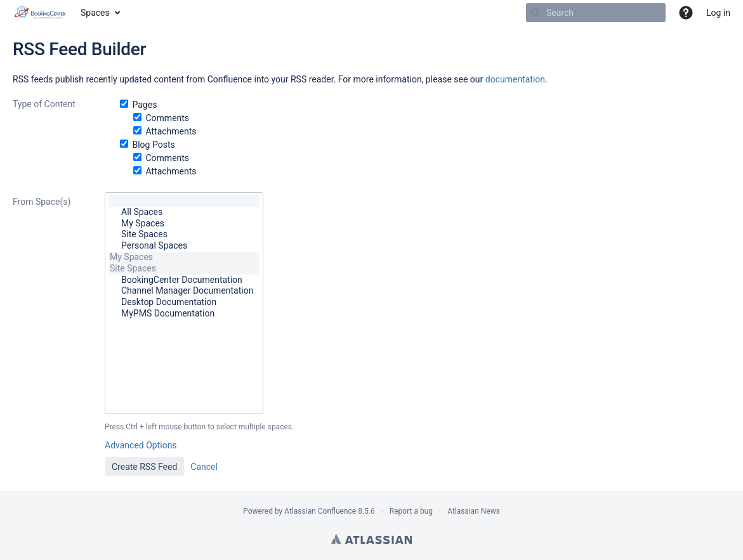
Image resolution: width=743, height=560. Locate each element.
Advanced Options (141, 445)
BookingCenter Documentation (184, 280)
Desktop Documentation (184, 303)
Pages (144, 105)
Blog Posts (153, 145)
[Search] (536, 13)
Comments (167, 118)
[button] (686, 13)
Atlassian (371, 539)
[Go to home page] (40, 13)
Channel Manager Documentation (184, 291)
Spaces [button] (95, 13)
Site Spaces (184, 235)
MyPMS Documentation (184, 314)
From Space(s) (42, 202)
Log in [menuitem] (718, 13)
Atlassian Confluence (320, 511)
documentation (515, 79)
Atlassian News (474, 511)
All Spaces (184, 212)
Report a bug (411, 511)
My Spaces (184, 224)
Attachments (171, 131)
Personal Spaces (184, 246)
